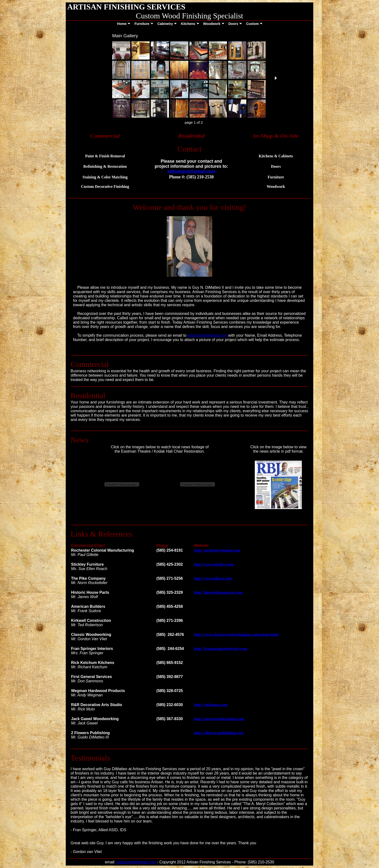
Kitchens (190, 24)
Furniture (144, 24)
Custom (254, 24)
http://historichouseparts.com (218, 592)
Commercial (90, 364)
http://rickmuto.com (211, 705)
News (79, 440)
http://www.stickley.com (214, 564)
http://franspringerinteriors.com (221, 649)
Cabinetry (167, 24)
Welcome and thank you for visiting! (189, 207)
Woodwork (214, 24)
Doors (235, 24)
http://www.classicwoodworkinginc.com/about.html (236, 635)
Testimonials (90, 758)
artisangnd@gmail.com (207, 335)
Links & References (102, 534)
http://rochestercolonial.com (217, 550)
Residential (88, 396)
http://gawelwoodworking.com (219, 719)
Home (124, 24)
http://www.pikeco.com (213, 578)
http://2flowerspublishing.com (219, 733)
